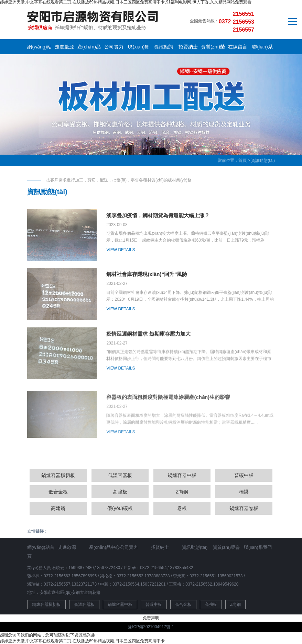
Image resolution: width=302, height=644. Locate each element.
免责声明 (151, 618)
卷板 (182, 508)
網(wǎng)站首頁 (39, 48)
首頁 (242, 160)
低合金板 (58, 492)
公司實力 (114, 47)
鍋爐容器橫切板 (58, 475)
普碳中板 (244, 475)
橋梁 (244, 492)
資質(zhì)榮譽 (213, 48)
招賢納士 (188, 47)
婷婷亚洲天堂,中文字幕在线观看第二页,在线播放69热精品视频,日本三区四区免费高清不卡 (82, 641)
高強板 (120, 492)
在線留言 (238, 47)
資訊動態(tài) (163, 48)
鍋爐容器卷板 (244, 508)
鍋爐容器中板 (182, 475)
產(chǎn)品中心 (89, 48)
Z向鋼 (182, 492)
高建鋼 (58, 508)
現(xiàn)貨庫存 (138, 48)
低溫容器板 (120, 475)
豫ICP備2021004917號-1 (151, 627)
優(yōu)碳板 (120, 508)
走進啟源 (64, 47)
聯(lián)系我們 (262, 48)
